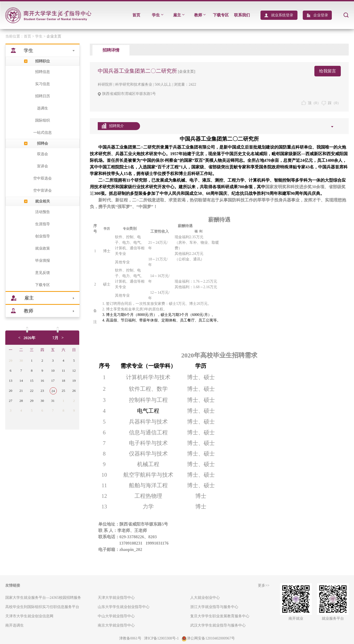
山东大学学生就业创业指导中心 (124, 607)
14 (21, 381)
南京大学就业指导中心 (116, 625)
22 (32, 391)
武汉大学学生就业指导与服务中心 (218, 625)
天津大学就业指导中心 (116, 598)
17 (53, 381)
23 (42, 391)
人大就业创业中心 (205, 598)
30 (21, 360)
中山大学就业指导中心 (116, 616)
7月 (56, 338)
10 (53, 371)
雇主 (179, 15)
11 (64, 371)
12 (74, 371)
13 (11, 381)
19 (74, 381)
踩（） (331, 103)
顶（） (311, 103)
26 (74, 391)
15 (32, 381)
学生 (158, 15)
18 (64, 381)
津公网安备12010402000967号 (208, 638)
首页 (136, 15)
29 (11, 360)
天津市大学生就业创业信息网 (29, 616)
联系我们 (242, 15)
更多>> (264, 585)
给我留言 (328, 71)
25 (64, 391)
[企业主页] (186, 72)
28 (21, 401)
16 (42, 381)
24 (53, 391)
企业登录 (321, 15)
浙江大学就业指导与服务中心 (214, 607)
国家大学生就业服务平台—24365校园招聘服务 (43, 598)
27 (11, 401)
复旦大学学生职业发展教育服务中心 (220, 616)
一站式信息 (43, 133)
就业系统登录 (282, 15)
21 (21, 391)
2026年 (29, 338)
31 (53, 401)
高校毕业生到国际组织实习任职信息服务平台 (42, 607)
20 (11, 391)
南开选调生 (15, 625)
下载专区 (221, 15)
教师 (200, 15)
